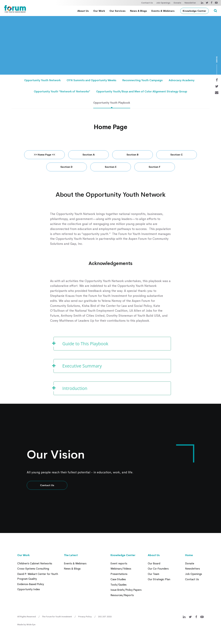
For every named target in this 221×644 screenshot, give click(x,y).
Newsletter (190, 3)
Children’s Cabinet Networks (35, 564)
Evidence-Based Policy (31, 584)
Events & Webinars (164, 11)
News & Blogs (139, 11)
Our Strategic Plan (159, 580)
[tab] (112, 345)
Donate (177, 3)
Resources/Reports (122, 595)
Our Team (153, 574)
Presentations (119, 574)
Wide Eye (31, 624)
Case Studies (118, 580)
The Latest (71, 556)
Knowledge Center (195, 11)
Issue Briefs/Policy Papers (126, 590)
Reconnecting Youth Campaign (142, 80)
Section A (89, 155)
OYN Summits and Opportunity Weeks (91, 80)
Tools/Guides (119, 585)
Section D (66, 168)
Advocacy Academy (182, 80)
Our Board (154, 564)
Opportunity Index (29, 589)
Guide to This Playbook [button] (85, 344)
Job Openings (163, 3)
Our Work (100, 11)
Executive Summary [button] (82, 367)
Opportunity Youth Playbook (112, 104)
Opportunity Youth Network (42, 80)
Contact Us (147, 3)
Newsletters (193, 569)
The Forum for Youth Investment (57, 616)
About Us (84, 11)
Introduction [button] (75, 389)
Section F (155, 168)
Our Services (118, 11)
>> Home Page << (44, 155)
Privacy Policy (85, 616)
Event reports (119, 564)
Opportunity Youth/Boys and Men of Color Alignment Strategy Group (142, 92)
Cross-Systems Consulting (33, 569)
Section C (177, 155)
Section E (111, 168)
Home (189, 556)
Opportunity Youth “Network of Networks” (62, 92)
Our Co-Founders (158, 569)
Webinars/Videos (121, 569)
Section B (133, 155)
